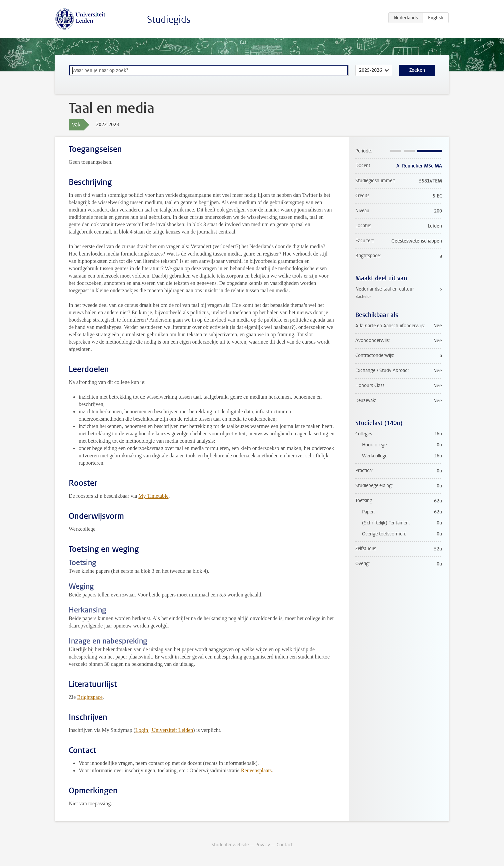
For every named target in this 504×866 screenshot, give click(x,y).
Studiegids (169, 20)
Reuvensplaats (256, 770)
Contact (285, 845)
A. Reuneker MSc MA (419, 166)
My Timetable (153, 496)
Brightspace (90, 697)
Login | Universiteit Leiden (164, 730)
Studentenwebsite (230, 845)
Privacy (263, 845)
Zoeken (417, 70)
